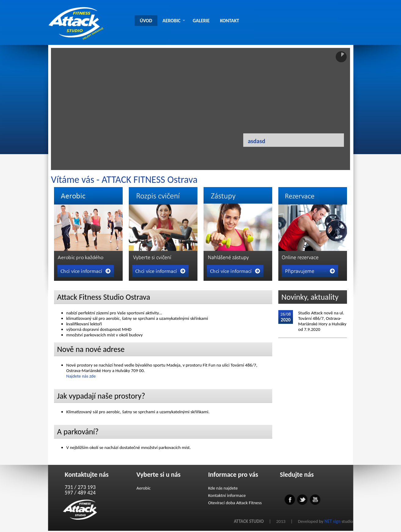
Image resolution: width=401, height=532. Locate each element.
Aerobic (144, 488)
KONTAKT (229, 21)
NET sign (332, 521)
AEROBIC (174, 21)
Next (219, 154)
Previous (164, 154)
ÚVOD (146, 21)
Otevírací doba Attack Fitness (235, 503)
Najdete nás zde (81, 376)
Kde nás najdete (223, 488)
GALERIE (201, 21)
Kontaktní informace (227, 495)
